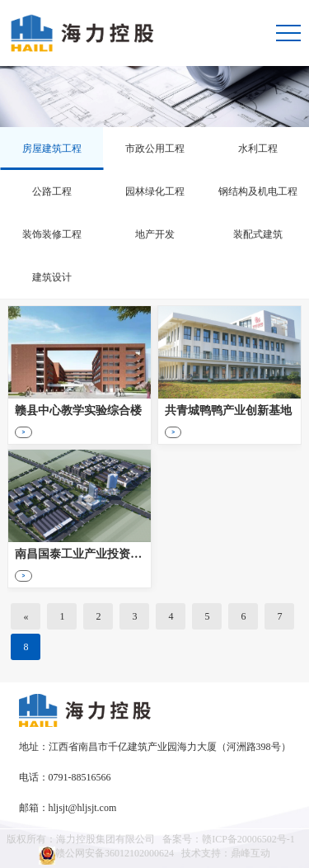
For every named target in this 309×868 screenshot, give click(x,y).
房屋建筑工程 (52, 149)
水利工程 (258, 149)
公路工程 (52, 191)
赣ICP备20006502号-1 (248, 839)
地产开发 (155, 234)
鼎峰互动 (250, 853)
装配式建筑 (258, 234)
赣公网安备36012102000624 (106, 856)
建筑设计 (52, 277)
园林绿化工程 (155, 191)
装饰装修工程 (52, 234)
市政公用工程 (155, 149)
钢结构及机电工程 (258, 191)
